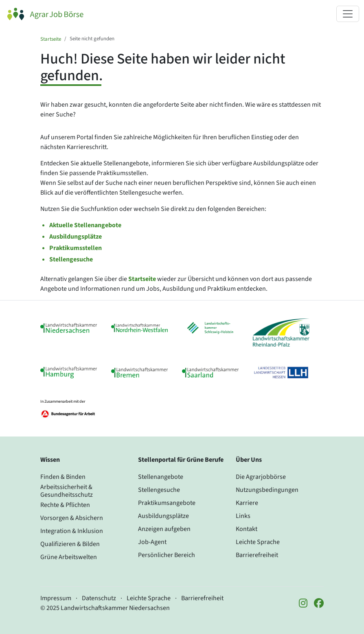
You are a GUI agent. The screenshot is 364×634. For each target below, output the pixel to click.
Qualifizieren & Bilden (70, 544)
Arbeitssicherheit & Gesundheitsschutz (67, 491)
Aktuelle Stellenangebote (85, 225)
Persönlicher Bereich (167, 555)
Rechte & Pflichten (65, 505)
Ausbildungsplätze (76, 237)
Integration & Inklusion (72, 531)
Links (243, 516)
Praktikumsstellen (76, 248)
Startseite (51, 39)
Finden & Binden (63, 477)
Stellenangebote (161, 477)
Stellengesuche (71, 259)
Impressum (56, 598)
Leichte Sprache (258, 542)
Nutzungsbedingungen (267, 490)
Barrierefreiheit (257, 555)
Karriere (247, 503)
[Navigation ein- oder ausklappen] (348, 14)
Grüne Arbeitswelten (69, 557)
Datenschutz (99, 598)
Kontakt (247, 529)
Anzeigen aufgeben (164, 529)
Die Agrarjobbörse (261, 477)
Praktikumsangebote (167, 503)
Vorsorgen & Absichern (72, 518)
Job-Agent (152, 542)
